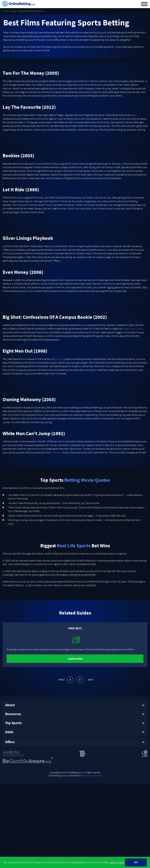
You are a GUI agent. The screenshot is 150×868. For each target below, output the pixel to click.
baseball (60, 359)
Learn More (75, 659)
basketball (56, 452)
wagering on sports (133, 329)
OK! (136, 862)
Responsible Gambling (91, 774)
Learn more (117, 862)
